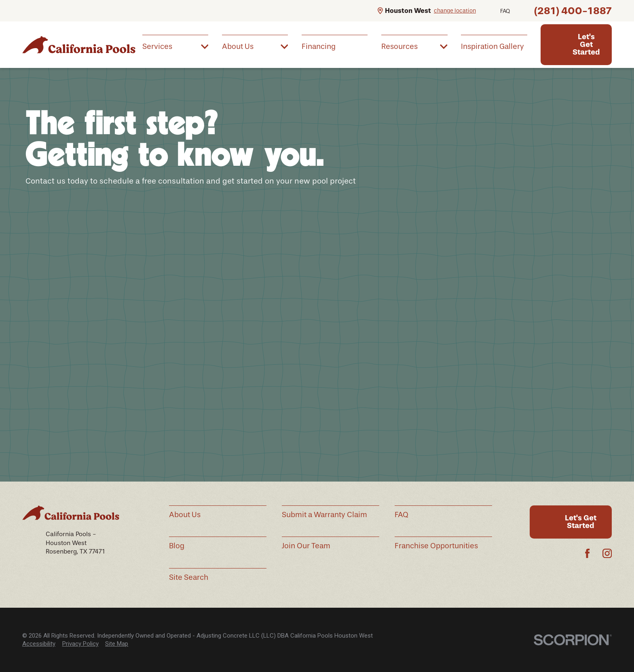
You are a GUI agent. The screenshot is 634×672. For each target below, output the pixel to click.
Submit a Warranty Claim (324, 515)
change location (455, 11)
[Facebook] (587, 553)
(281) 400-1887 (573, 11)
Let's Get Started (586, 44)
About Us (185, 515)
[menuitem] (175, 46)
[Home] (79, 44)
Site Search (189, 577)
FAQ (505, 11)
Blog (177, 546)
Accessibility (39, 644)
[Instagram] (607, 553)
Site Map (117, 644)
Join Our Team (306, 546)
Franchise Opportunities (436, 546)
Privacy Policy (80, 644)
